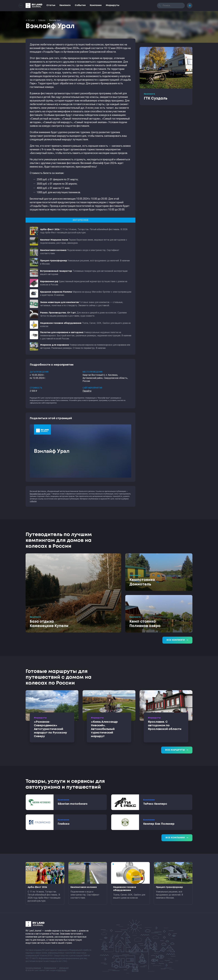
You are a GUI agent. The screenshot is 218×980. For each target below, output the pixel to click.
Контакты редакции (33, 968)
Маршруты (113, 5)
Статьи (51, 5)
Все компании (177, 838)
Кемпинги (65, 5)
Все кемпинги (177, 640)
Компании (96, 5)
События (80, 5)
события (33, 501)
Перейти (87, 391)
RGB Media (62, 970)
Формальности (50, 968)
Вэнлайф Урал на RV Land (40, 494)
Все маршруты (177, 750)
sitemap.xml (64, 968)
